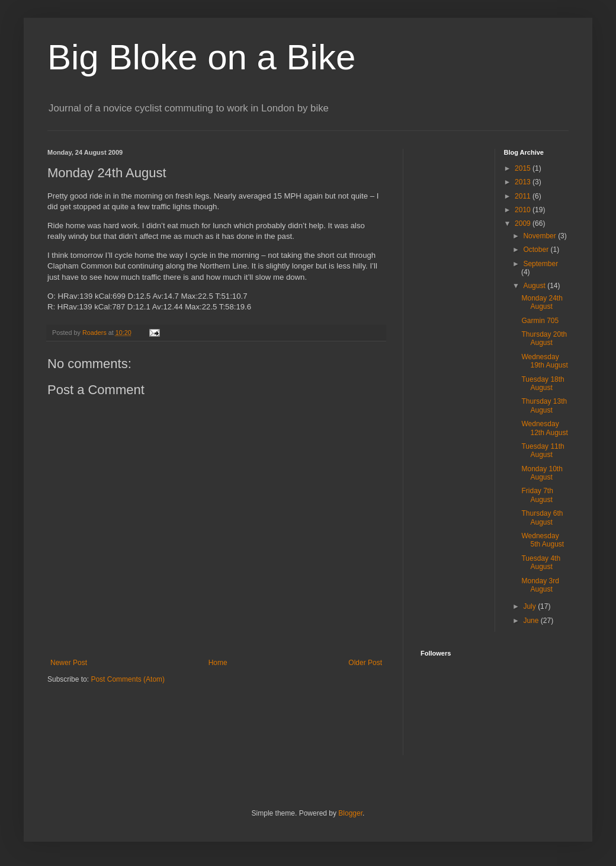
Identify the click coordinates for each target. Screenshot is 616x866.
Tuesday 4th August (541, 563)
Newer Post (69, 663)
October (537, 250)
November (540, 236)
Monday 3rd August (540, 585)
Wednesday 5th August (543, 540)
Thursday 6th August (542, 517)
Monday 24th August (542, 302)
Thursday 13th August (544, 405)
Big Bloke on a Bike (201, 57)
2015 (524, 168)
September (540, 264)
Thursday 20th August (544, 338)
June (532, 621)
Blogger (350, 813)
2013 (524, 182)
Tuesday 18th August (543, 384)
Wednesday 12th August (544, 428)
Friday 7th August (537, 495)
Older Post (365, 663)
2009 (524, 223)
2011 (524, 196)
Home (218, 663)
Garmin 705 (540, 321)
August (535, 286)
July (530, 606)
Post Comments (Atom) (128, 679)
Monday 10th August (542, 473)
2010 (524, 210)
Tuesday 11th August (543, 450)
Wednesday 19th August (544, 361)
